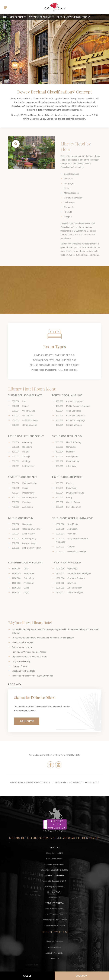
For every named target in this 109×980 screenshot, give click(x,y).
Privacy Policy (92, 782)
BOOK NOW (15, 691)
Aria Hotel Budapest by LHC (54, 881)
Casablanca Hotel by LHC (54, 864)
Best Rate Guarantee (54, 942)
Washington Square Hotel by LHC (55, 870)
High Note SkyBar (54, 892)
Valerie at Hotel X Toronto (55, 925)
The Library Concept (14, 17)
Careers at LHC (54, 947)
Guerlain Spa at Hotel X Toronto (54, 920)
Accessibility (76, 782)
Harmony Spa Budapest (54, 887)
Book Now (82, 976)
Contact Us (54, 958)
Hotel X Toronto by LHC (55, 909)
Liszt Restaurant (54, 898)
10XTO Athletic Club (55, 914)
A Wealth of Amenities (41, 17)
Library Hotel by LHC (54, 853)
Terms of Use (60, 782)
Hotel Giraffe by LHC (54, 859)
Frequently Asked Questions (74, 17)
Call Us (27, 976)
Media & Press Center (54, 953)
